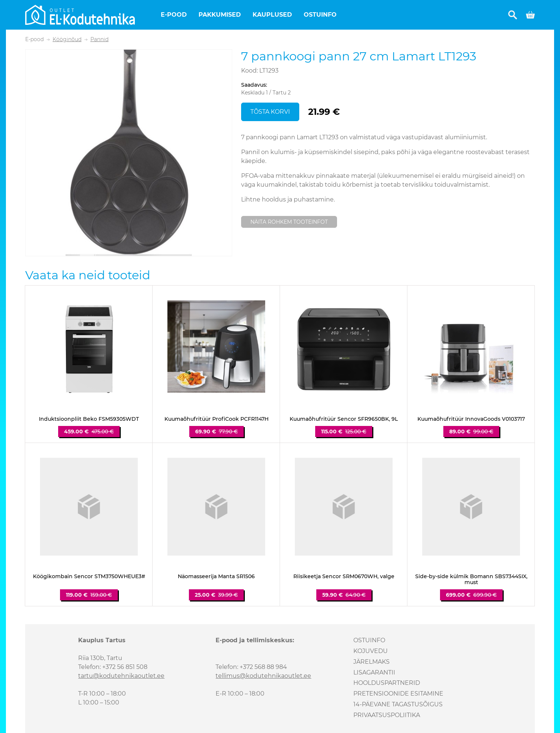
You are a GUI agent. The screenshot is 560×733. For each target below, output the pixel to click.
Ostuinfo (320, 15)
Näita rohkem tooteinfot (289, 222)
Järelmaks (371, 662)
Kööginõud (67, 39)
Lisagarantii (374, 672)
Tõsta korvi (270, 112)
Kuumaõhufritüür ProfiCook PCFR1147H (216, 419)
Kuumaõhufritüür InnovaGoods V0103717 (471, 419)
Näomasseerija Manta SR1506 (216, 577)
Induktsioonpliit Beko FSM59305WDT (89, 419)
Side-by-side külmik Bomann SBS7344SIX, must (471, 580)
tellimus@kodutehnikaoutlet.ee (263, 676)
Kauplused (272, 15)
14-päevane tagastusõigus (398, 704)
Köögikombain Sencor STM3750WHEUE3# (89, 577)
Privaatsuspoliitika (387, 715)
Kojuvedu (371, 651)
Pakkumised (220, 15)
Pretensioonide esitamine (398, 694)
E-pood (174, 15)
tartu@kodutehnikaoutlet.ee (121, 676)
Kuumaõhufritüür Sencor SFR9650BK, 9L (344, 419)
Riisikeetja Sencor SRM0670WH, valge (344, 577)
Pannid (99, 39)
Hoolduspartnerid (387, 683)
